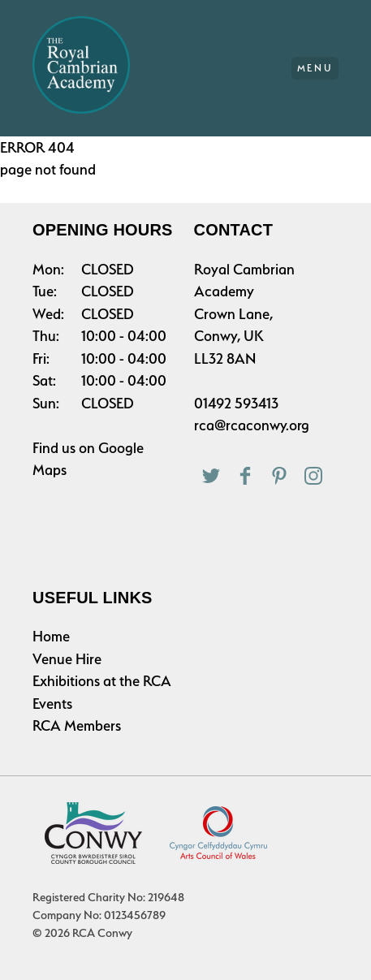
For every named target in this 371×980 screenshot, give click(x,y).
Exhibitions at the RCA (102, 681)
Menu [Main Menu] (315, 68)
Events (52, 704)
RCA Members (77, 725)
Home (51, 636)
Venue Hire (67, 659)
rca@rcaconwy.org (252, 425)
